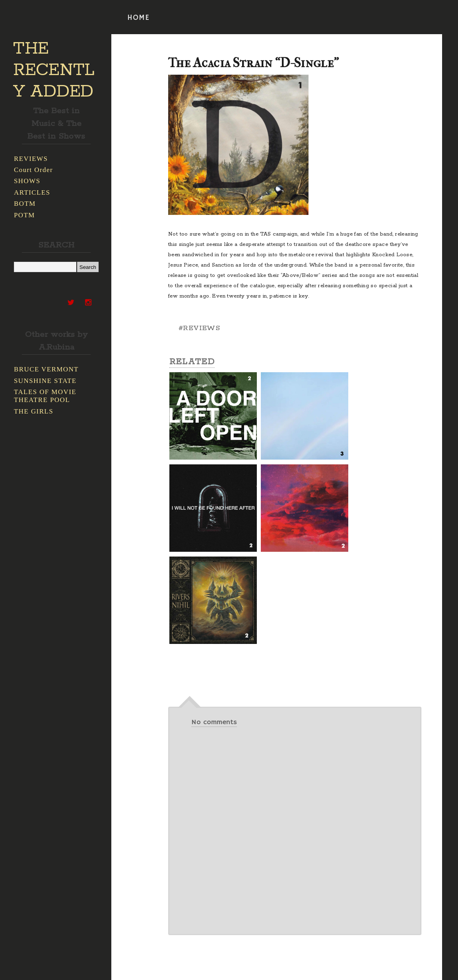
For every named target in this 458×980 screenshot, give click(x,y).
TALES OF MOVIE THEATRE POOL (45, 396)
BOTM (25, 204)
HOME (138, 18)
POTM (24, 215)
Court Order (33, 170)
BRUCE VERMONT (46, 369)
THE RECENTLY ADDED (54, 70)
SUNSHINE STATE (45, 381)
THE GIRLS (34, 411)
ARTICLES (32, 192)
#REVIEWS (199, 328)
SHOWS (27, 181)
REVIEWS (31, 159)
